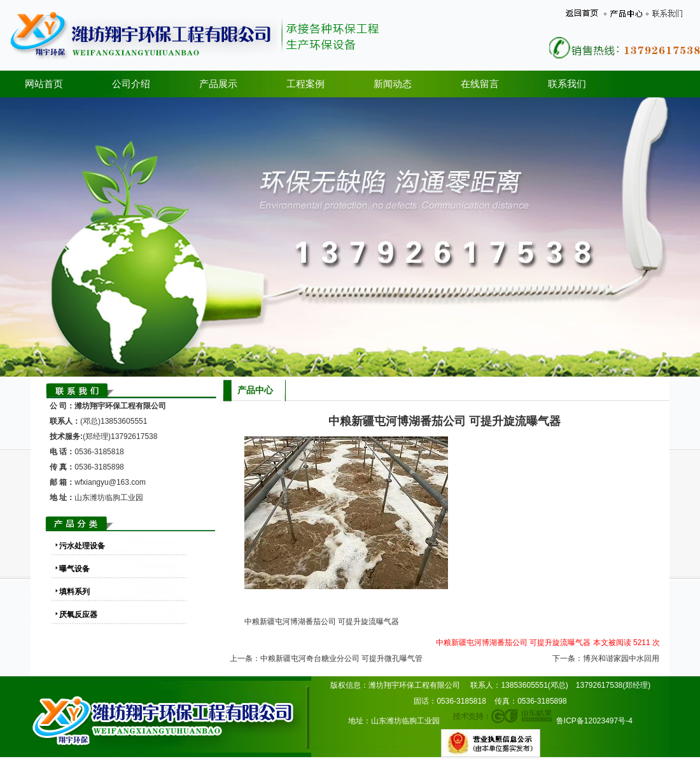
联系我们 (567, 84)
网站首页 (44, 84)
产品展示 (218, 84)
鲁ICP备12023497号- (592, 721)
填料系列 (74, 592)
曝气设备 (74, 569)
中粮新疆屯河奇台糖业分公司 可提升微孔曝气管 (341, 658)
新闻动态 (393, 84)
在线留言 (480, 84)
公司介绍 (131, 84)
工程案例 (305, 84)
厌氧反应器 (78, 615)
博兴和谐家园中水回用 (621, 658)
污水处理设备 (82, 546)
